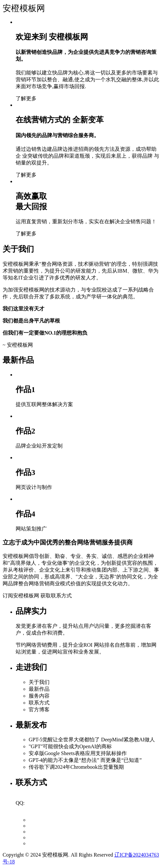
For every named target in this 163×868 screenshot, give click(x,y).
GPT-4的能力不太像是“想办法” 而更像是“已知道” (85, 760)
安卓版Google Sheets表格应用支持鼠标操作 (78, 753)
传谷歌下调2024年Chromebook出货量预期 (76, 767)
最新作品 (39, 689)
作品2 (25, 431)
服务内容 (39, 696)
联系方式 (39, 703)
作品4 (25, 514)
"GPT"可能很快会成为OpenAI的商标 (70, 746)
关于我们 (39, 682)
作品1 (25, 389)
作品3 (25, 472)
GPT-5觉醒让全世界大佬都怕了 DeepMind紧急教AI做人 (92, 740)
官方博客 (39, 710)
